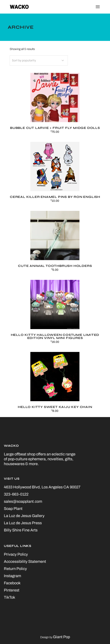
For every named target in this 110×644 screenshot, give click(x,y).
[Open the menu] (98, 7)
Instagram (12, 576)
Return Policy (15, 569)
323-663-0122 (16, 494)
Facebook (12, 583)
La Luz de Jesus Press (23, 523)
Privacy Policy (16, 554)
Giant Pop (61, 637)
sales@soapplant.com (23, 501)
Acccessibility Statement (25, 561)
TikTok (9, 597)
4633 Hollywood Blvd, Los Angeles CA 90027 (42, 487)
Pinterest (12, 590)
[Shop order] (39, 60)
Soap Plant (13, 509)
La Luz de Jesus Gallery (24, 516)
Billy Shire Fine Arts (21, 530)
